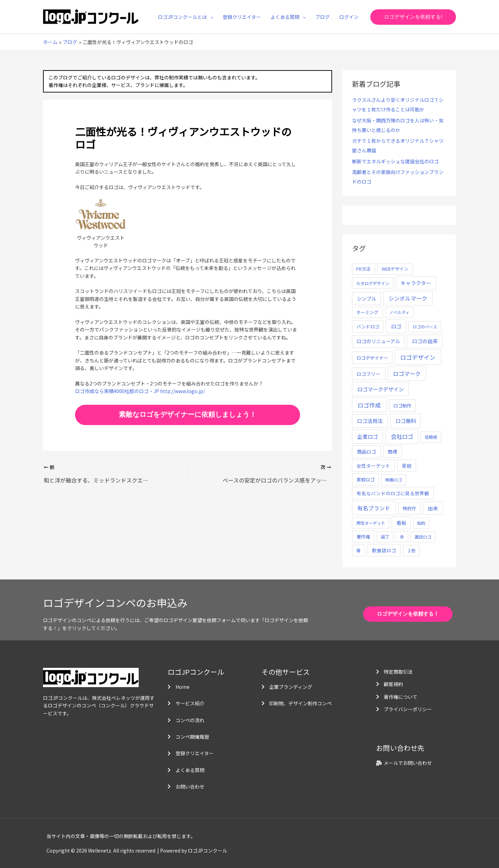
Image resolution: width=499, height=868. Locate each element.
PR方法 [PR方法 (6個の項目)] (363, 269)
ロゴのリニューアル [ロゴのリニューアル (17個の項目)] (378, 341)
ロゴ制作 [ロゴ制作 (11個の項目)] (402, 405)
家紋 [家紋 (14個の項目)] (407, 466)
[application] (210, 17)
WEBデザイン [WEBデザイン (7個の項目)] (395, 269)
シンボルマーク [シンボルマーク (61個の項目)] (408, 298)
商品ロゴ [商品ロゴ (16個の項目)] (367, 452)
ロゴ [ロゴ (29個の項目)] (396, 326)
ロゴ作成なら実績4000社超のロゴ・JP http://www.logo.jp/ (140, 391)
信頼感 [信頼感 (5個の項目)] (431, 437)
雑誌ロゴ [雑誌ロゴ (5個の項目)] (423, 537)
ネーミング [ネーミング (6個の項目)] (367, 312)
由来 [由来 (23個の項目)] (433, 508)
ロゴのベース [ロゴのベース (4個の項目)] (425, 327)
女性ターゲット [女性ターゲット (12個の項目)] (373, 466)
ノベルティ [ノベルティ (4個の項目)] (399, 312)
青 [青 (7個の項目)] (358, 550)
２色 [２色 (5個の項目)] (411, 551)
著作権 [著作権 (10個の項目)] (363, 537)
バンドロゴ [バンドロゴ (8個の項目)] (368, 327)
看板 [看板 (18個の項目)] (401, 523)
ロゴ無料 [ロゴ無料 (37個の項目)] (406, 421)
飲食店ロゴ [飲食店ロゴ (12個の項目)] (384, 550)
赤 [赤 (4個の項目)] (402, 537)
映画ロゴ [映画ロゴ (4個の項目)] (394, 480)
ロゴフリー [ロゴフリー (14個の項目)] (369, 374)
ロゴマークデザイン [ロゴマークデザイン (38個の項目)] (380, 389)
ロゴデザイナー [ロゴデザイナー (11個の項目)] (372, 358)
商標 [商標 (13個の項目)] (392, 452)
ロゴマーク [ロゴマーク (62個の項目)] (407, 373)
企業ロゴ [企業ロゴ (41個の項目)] (368, 436)
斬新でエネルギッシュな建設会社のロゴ (395, 161)
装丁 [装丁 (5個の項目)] (385, 537)
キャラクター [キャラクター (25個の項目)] (416, 283)
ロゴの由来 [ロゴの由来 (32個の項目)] (425, 341)
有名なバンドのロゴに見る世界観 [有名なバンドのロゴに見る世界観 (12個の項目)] (393, 493)
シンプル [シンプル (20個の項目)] (367, 298)
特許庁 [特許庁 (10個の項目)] (409, 508)
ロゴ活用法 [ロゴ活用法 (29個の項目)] (370, 421)
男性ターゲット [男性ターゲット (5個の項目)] (371, 523)
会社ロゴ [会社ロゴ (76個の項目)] (402, 436)
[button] (413, 17)
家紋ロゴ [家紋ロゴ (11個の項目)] (365, 479)
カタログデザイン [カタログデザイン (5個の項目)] (373, 283)
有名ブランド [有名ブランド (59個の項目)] (374, 508)
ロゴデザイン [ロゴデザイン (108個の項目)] (418, 357)
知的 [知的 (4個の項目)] (421, 523)
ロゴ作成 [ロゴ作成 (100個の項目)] (369, 405)
